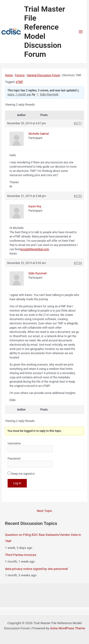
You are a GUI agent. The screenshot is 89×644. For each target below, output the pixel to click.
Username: (14, 443)
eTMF (20, 82)
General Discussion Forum (43, 75)
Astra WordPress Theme (68, 628)
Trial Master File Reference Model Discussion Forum (45, 32)
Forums (20, 75)
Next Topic (44, 511)
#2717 (78, 123)
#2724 (78, 263)
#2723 (78, 196)
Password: (14, 459)
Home (9, 75)
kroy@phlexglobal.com (35, 249)
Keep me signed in (23, 474)
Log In (17, 483)
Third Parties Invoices (21, 555)
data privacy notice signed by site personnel (36, 569)
